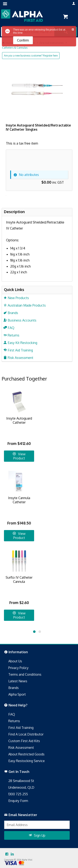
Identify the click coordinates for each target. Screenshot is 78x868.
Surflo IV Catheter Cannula (19, 580)
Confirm (23, 40)
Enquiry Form (18, 801)
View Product (19, 456)
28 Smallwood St (21, 781)
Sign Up (40, 835)
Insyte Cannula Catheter (19, 500)
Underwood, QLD (21, 787)
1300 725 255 (18, 794)
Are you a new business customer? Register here (31, 56)
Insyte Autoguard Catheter (19, 420)
